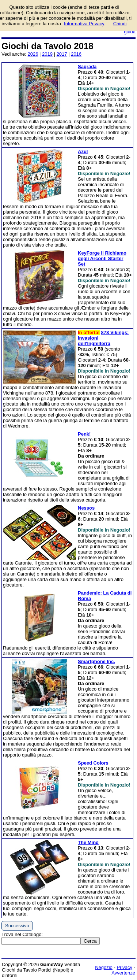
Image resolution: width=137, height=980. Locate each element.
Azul (83, 151)
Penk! (84, 434)
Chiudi (120, 24)
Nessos (86, 508)
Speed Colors (93, 763)
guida (130, 32)
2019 (47, 54)
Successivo (17, 926)
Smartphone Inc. (96, 661)
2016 (76, 54)
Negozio (104, 967)
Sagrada (87, 66)
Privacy (124, 967)
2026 (33, 54)
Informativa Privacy (84, 24)
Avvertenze (123, 973)
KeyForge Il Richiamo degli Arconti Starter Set (102, 258)
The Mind (88, 842)
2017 (62, 54)
